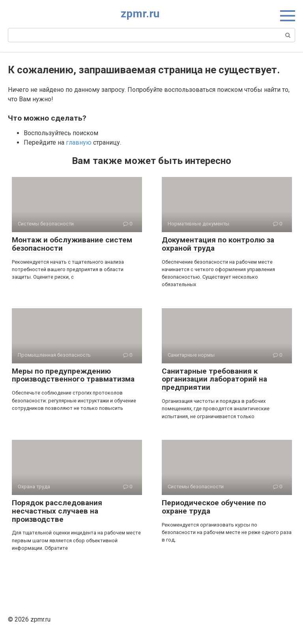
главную (79, 142)
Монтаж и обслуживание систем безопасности (72, 244)
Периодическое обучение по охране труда (214, 507)
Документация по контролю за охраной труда (218, 244)
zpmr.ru (140, 14)
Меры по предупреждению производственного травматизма (73, 375)
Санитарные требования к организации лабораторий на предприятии (214, 379)
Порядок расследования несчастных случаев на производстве (57, 511)
